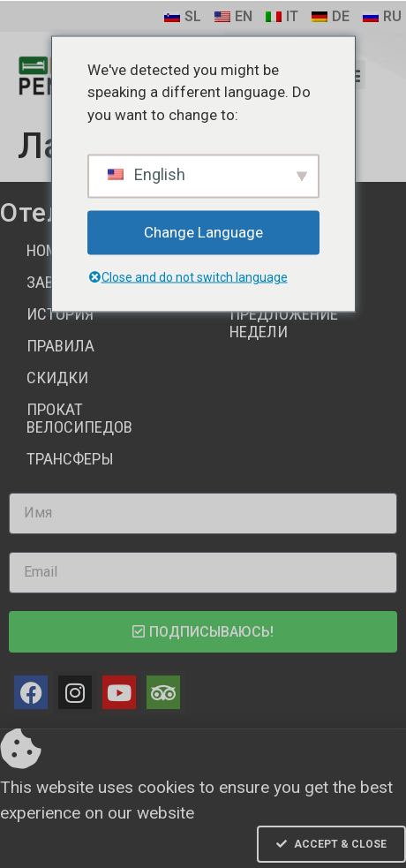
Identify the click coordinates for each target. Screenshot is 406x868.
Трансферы (70, 459)
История (60, 314)
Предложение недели (284, 323)
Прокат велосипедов (79, 418)
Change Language (203, 232)
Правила (60, 346)
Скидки (57, 377)
